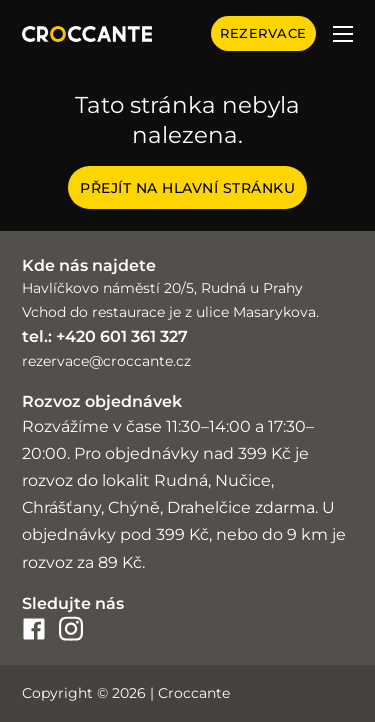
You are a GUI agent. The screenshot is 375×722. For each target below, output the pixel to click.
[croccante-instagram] (71, 628)
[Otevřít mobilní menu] (343, 34)
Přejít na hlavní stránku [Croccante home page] (187, 188)
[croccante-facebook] (34, 629)
